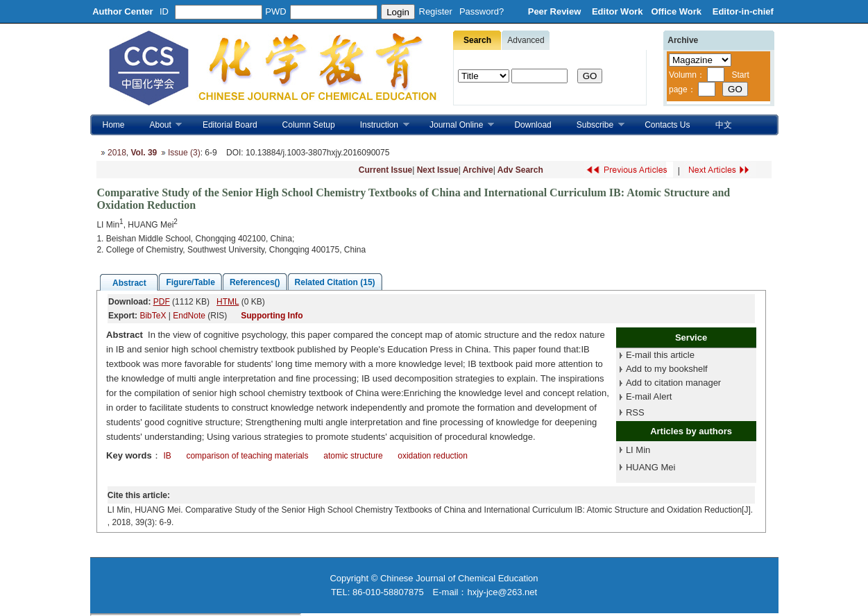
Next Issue (438, 170)
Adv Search (520, 170)
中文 (724, 125)
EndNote (189, 316)
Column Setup (309, 125)
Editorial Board (230, 125)
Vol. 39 (144, 153)
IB (167, 456)
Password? (482, 11)
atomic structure (353, 456)
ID (164, 11)
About (160, 125)
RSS (635, 412)
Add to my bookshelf (667, 369)
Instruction (378, 125)
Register (436, 11)
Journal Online (456, 125)
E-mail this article (660, 355)
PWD (275, 11)
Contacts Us (667, 125)
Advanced (526, 40)
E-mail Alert (649, 396)
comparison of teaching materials (247, 456)
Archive (478, 170)
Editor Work (617, 11)
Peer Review (556, 11)
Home (114, 125)
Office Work (677, 11)
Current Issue (385, 170)
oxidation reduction (433, 456)
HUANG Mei (651, 467)
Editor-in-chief (743, 11)
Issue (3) (184, 153)
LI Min (638, 450)
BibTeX (153, 316)
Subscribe (594, 125)
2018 (117, 153)
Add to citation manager (673, 383)
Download (533, 125)
